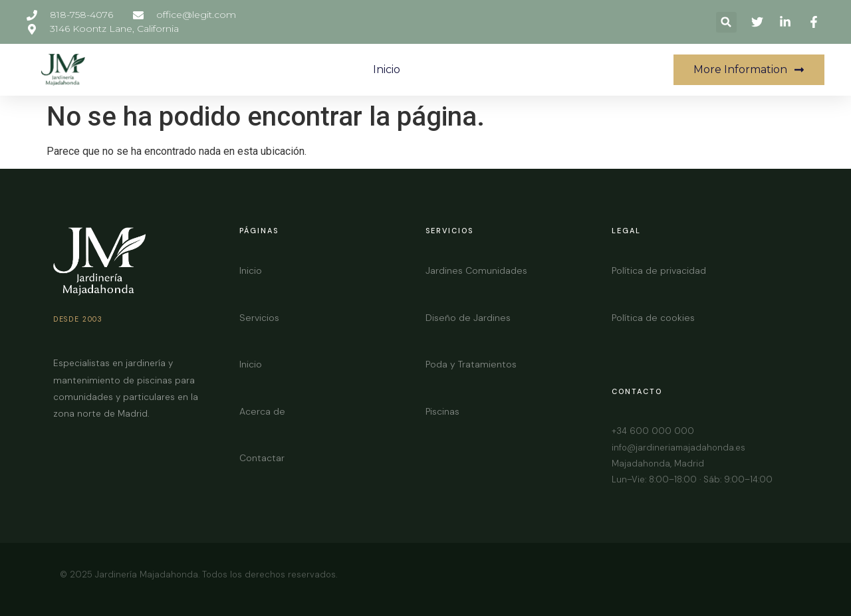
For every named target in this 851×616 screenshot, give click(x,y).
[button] (726, 22)
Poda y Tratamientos (471, 364)
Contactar (262, 458)
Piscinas (442, 411)
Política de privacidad (659, 270)
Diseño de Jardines (468, 318)
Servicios (259, 318)
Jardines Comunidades (476, 270)
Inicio (387, 69)
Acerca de (262, 411)
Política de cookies (653, 318)
